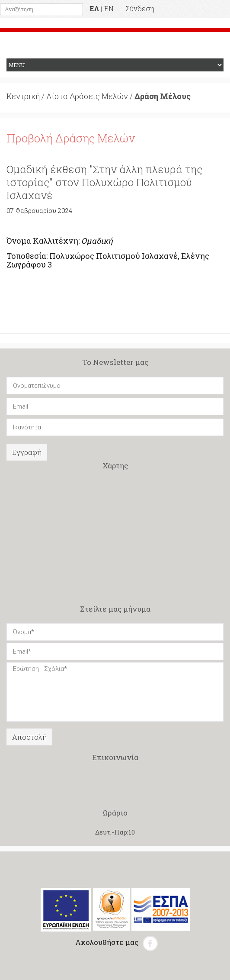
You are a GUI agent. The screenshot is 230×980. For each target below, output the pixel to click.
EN (109, 8)
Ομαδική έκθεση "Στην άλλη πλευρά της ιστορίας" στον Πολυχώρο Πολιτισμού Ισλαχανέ (104, 182)
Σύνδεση (140, 8)
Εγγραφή (27, 452)
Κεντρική (23, 96)
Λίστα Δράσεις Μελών (87, 96)
